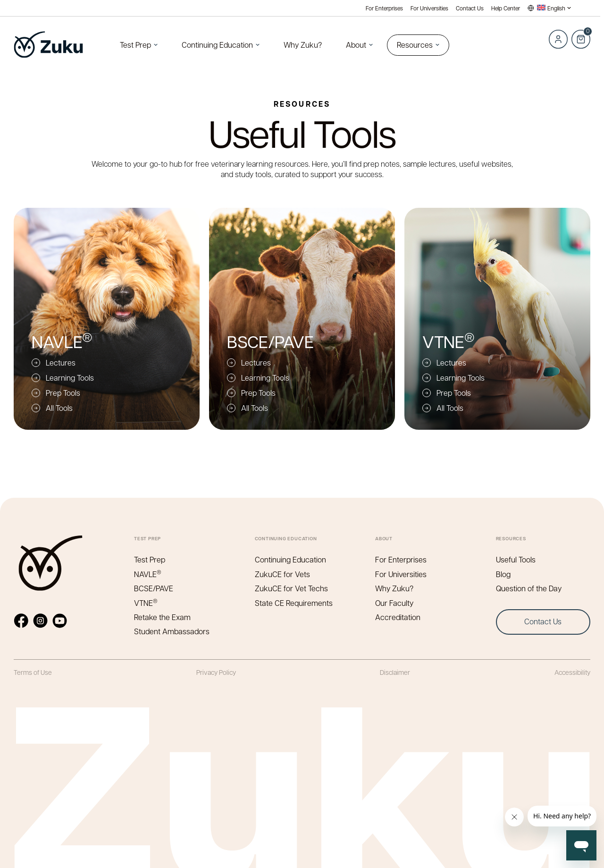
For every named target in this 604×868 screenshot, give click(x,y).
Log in (558, 39)
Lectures (61, 362)
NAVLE (148, 574)
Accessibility (572, 672)
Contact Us (470, 8)
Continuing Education (217, 45)
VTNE (146, 603)
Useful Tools (516, 559)
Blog (503, 574)
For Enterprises (384, 8)
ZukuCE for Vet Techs (291, 588)
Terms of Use (33, 672)
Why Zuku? (303, 45)
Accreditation (398, 617)
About (356, 45)
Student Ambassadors (172, 631)
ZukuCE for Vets (282, 574)
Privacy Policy (216, 672)
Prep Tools (63, 393)
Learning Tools (70, 378)
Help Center (506, 8)
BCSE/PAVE (154, 588)
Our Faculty (394, 603)
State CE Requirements (294, 603)
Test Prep (135, 45)
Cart (581, 34)
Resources (415, 45)
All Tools (59, 408)
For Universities (429, 8)
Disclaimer (395, 672)
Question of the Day (529, 588)
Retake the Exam (162, 617)
